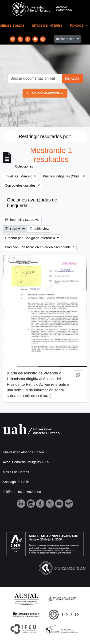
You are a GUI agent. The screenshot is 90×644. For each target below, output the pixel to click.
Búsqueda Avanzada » (45, 93)
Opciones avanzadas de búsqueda (32, 203)
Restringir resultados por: (45, 136)
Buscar (72, 78)
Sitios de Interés (47, 26)
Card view (15, 229)
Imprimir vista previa (22, 220)
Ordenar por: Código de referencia (30, 238)
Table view (39, 229)
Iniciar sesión (66, 39)
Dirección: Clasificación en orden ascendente (38, 247)
